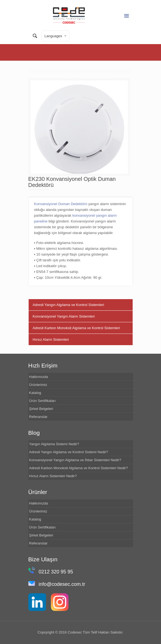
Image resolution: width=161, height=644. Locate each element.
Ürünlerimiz (38, 385)
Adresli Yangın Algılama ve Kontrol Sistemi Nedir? (69, 452)
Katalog (35, 393)
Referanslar (38, 417)
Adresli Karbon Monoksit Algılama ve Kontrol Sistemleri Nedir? (79, 468)
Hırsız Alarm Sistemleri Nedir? (53, 476)
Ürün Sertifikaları (43, 401)
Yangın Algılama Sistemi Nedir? (54, 444)
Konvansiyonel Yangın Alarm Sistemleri (64, 316)
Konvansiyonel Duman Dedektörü (61, 204)
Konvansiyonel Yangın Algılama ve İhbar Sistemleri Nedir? (75, 460)
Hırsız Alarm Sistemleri (51, 340)
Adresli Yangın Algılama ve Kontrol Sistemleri (69, 305)
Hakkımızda (39, 377)
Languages (56, 36)
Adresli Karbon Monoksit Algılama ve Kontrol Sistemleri (76, 328)
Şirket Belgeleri (41, 409)
